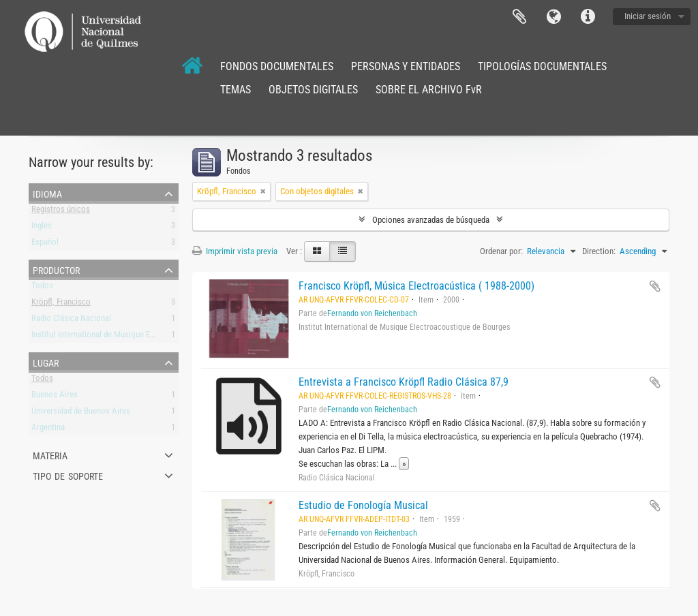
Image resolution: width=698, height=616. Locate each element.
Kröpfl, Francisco (61, 304)
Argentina (48, 430)
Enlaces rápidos (588, 17)
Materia (50, 455)
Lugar (46, 362)
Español (45, 244)
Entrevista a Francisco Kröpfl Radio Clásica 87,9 (404, 382)
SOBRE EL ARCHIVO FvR (429, 90)
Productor (56, 269)
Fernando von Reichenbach (372, 313)
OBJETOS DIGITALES (313, 90)
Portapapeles (519, 17)
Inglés (42, 228)
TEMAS (236, 90)
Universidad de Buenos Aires (81, 413)
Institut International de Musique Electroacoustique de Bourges (141, 337)
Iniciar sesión (648, 16)
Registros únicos (61, 212)
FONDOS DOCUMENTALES (277, 66)
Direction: (599, 251)
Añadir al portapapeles (655, 286)
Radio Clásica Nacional (71, 321)
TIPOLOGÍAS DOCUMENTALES (542, 66)
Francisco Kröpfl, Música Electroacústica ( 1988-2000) (416, 286)
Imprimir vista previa (235, 251)
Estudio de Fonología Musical (363, 505)
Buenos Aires (55, 397)
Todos (42, 288)
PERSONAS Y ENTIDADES (406, 66)
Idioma (553, 17)
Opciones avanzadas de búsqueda (431, 220)
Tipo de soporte (68, 475)
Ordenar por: (501, 251)
